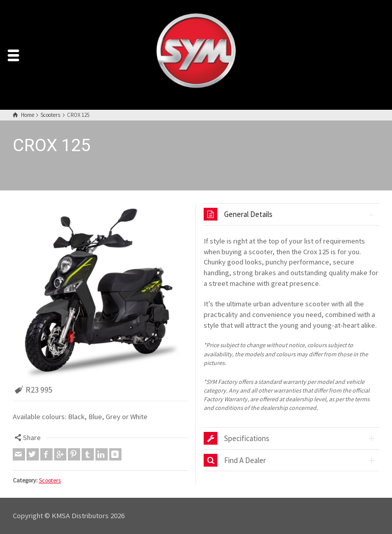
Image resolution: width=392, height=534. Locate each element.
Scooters (50, 480)
